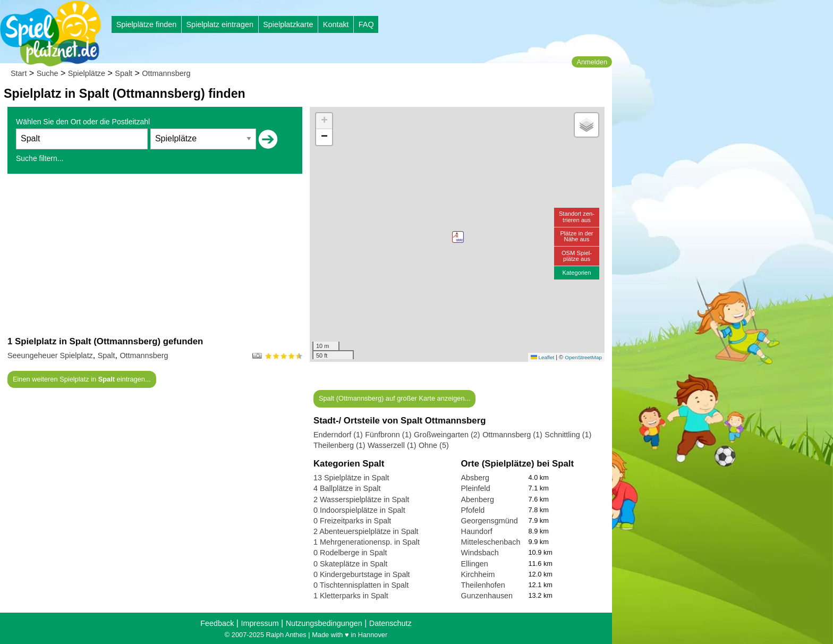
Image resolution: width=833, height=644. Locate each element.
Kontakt (336, 24)
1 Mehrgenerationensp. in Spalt (367, 542)
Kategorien (576, 273)
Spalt (124, 73)
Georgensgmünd (490, 521)
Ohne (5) (434, 445)
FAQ (366, 24)
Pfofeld (473, 510)
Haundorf (477, 531)
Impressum (260, 623)
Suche (48, 73)
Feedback (217, 623)
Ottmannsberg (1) (512, 435)
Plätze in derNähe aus (576, 236)
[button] (458, 237)
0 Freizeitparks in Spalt (352, 521)
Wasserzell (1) (392, 445)
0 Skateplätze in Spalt (350, 564)
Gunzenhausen (487, 596)
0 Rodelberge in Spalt (350, 553)
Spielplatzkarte (288, 24)
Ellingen (475, 564)
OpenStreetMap (583, 357)
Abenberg (478, 499)
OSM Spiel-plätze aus (577, 256)
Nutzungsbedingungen (324, 623)
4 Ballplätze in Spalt (347, 488)
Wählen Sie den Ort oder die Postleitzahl (83, 122)
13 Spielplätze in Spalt (351, 478)
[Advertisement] (155, 255)
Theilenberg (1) (339, 445)
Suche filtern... (40, 158)
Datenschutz (390, 623)
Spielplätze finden (147, 24)
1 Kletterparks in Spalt (351, 596)
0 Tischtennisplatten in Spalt (361, 585)
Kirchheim (478, 574)
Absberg (475, 478)
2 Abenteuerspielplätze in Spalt (366, 531)
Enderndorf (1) (338, 435)
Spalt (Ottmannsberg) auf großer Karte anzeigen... (394, 398)
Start (19, 73)
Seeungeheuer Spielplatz (50, 355)
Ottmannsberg (166, 73)
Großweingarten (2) (447, 435)
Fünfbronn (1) (388, 435)
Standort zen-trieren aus (577, 217)
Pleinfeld (476, 488)
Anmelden (592, 62)
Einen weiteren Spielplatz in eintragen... (82, 379)
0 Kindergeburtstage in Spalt (362, 574)
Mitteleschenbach (491, 542)
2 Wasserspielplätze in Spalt (361, 499)
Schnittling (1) (568, 435)
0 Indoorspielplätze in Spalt (359, 510)
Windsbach (480, 553)
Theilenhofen (483, 585)
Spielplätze (87, 73)
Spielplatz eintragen (219, 24)
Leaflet (542, 357)
